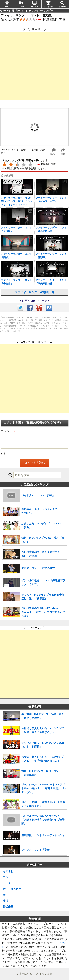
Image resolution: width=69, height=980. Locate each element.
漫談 (6, 901)
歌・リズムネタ (12, 889)
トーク (7, 883)
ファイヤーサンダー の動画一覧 (34, 292)
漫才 (6, 895)
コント (7, 877)
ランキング (48, 6)
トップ (7, 6)
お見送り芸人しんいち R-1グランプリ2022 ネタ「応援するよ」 (43, 730)
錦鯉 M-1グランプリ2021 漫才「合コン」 (43, 540)
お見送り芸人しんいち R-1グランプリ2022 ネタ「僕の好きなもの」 (43, 759)
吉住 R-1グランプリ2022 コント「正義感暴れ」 (41, 773)
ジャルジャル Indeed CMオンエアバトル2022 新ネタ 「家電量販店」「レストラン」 (44, 788)
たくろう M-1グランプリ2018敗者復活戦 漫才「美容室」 (43, 597)
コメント (9, 431)
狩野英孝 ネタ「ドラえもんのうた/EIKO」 (41, 511)
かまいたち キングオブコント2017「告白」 (42, 525)
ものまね (8, 871)
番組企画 (8, 907)
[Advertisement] (34, 66)
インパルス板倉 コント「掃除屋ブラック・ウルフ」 (43, 582)
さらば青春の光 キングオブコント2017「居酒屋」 (42, 554)
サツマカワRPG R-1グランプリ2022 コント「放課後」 (44, 745)
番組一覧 (35, 6)
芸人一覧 (21, 6)
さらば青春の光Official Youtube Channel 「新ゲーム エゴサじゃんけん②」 (43, 612)
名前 (4, 454)
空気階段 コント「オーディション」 (43, 835)
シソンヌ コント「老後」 (37, 850)
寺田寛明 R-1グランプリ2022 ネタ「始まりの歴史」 (43, 716)
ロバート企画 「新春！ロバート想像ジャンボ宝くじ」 (43, 804)
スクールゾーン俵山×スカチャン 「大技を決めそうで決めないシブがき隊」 (43, 820)
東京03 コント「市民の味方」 (39, 568)
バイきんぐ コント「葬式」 (38, 495)
